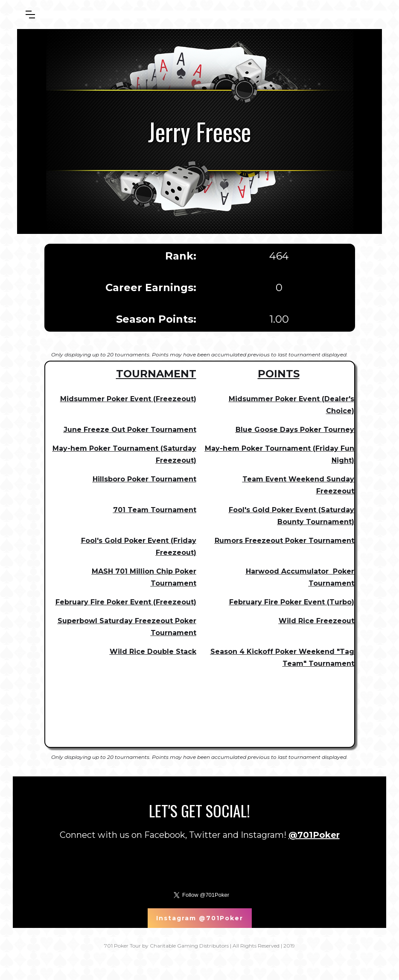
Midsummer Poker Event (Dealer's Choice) (291, 405)
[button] (30, 15)
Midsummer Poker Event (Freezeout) (128, 399)
